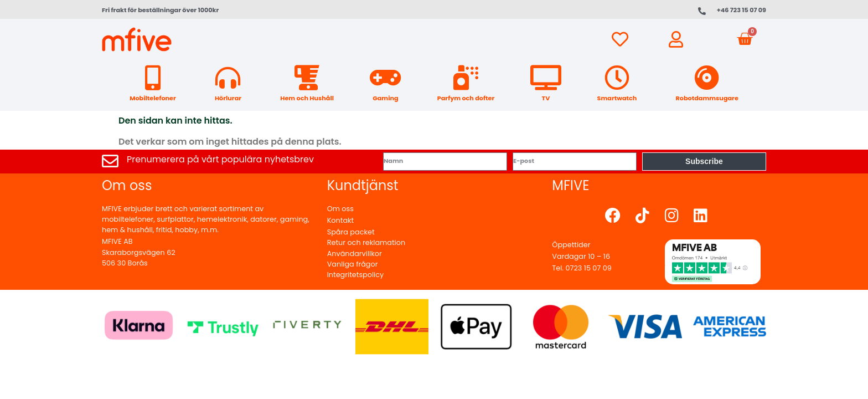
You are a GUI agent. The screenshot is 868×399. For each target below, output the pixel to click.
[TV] (546, 78)
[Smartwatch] (617, 78)
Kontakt (341, 220)
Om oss (340, 209)
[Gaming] (386, 78)
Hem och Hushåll (307, 98)
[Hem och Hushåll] (307, 78)
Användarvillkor (355, 254)
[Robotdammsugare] (707, 78)
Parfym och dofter (466, 98)
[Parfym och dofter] (466, 78)
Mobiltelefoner (153, 98)
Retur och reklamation (366, 242)
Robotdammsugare (707, 98)
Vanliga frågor (353, 264)
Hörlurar (228, 98)
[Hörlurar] (228, 78)
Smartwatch (617, 98)
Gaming (385, 98)
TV (546, 98)
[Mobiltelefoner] (153, 78)
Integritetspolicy (356, 275)
